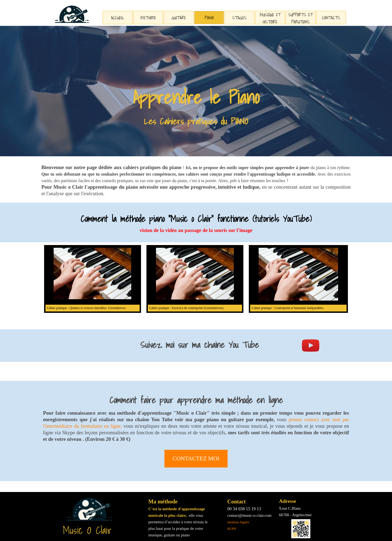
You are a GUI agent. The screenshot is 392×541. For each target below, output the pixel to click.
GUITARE (179, 18)
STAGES (240, 18)
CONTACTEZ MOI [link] (196, 459)
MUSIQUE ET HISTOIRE (270, 18)
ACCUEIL (118, 18)
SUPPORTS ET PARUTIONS (301, 18)
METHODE (148, 18)
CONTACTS (331, 18)
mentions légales (238, 522)
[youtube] (311, 346)
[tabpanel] (196, 106)
